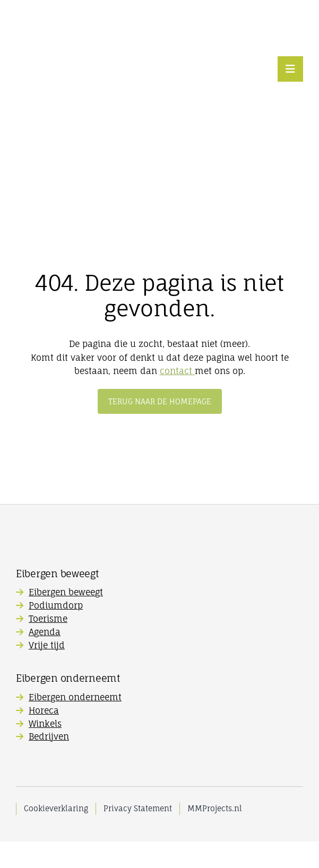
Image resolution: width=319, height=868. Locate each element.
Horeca (44, 710)
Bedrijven (49, 736)
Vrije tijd (47, 645)
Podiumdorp (56, 605)
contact (177, 371)
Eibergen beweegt (66, 592)
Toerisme (48, 619)
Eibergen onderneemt (75, 697)
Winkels (45, 724)
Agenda (45, 632)
